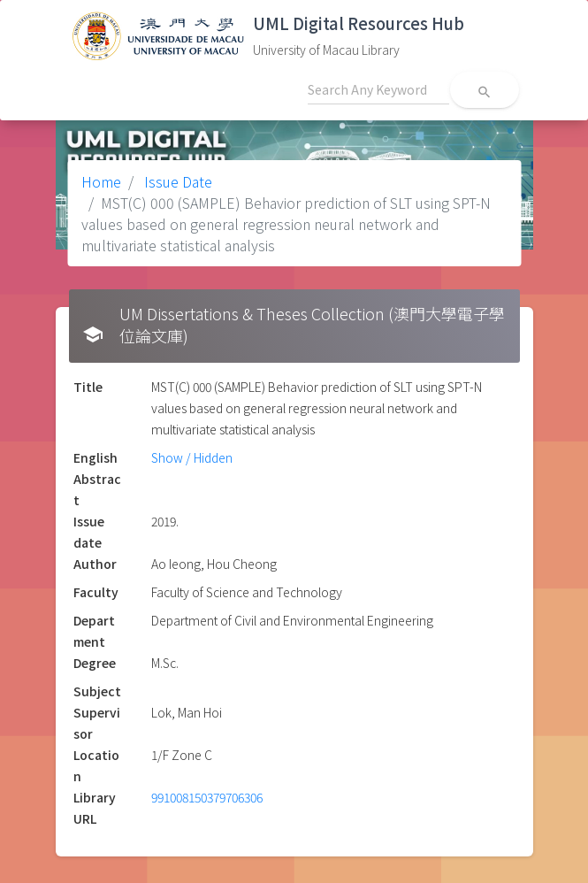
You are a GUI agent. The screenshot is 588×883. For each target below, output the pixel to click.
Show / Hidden (192, 457)
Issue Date (176, 181)
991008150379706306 (207, 797)
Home (101, 181)
